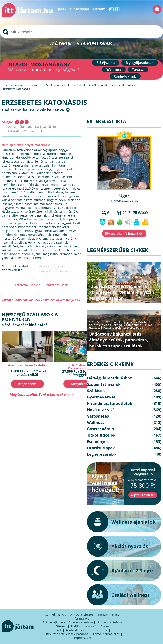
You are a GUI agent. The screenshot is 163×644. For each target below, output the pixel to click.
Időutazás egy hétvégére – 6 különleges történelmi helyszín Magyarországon (122, 292)
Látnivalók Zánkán (28, 285)
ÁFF (59, 630)
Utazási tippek (112, 328)
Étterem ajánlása (81, 622)
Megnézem (27, 384)
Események (98, 441)
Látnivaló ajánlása (109, 622)
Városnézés (98, 416)
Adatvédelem (75, 630)
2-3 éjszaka (106, 63)
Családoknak (125, 76)
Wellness (114, 69)
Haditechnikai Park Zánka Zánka (33, 110)
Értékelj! (63, 43)
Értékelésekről (98, 630)
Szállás (75, 626)
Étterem (61, 626)
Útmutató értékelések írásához (66, 634)
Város (105, 626)
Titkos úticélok (101, 435)
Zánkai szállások (56, 285)
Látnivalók (91, 626)
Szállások (96, 391)
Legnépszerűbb (99, 280)
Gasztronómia (100, 429)
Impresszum (82, 638)
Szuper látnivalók (100, 277)
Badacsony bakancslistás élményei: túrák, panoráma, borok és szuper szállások (119, 340)
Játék (62, 9)
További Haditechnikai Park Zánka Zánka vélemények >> (41, 300)
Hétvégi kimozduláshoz (134, 274)
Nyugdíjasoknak (140, 63)
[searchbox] (81, 32)
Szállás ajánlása (54, 622)
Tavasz (138, 69)
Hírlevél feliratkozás (106, 634)
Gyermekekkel (101, 397)
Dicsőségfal (80, 9)
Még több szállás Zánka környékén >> (41, 394)
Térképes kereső (97, 43)
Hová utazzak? (101, 410)
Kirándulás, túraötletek (128, 277)
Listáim (99, 9)
